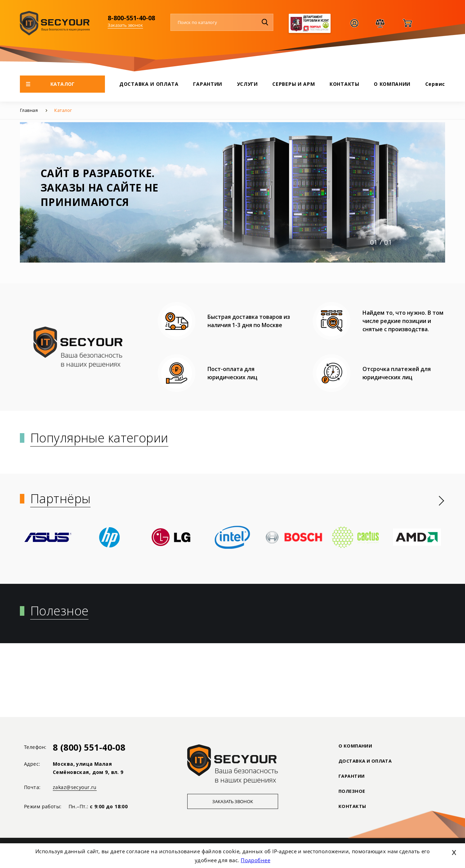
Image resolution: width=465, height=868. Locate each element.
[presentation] (442, 501)
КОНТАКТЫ (344, 84)
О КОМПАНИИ (392, 84)
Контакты (352, 806)
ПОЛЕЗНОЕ (352, 791)
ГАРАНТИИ (208, 84)
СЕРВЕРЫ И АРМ (294, 84)
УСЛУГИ (247, 84)
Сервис (435, 84)
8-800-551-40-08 (131, 18)
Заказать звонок (125, 25)
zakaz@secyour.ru (75, 787)
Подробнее (255, 860)
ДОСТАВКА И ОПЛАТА (149, 84)
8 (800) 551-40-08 (89, 747)
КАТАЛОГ (50, 84)
